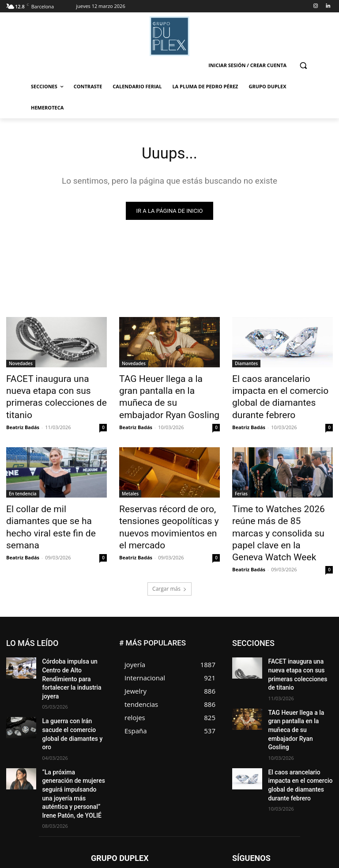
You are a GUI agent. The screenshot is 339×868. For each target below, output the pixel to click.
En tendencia (23, 477)
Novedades (21, 365)
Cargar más (169, 551)
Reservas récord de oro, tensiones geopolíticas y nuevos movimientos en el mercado (163, 506)
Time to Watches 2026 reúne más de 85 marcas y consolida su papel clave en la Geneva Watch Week (282, 506)
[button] (303, 66)
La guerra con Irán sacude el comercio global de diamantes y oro (73, 676)
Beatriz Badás (23, 410)
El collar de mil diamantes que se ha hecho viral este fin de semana (56, 501)
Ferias (241, 477)
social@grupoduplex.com (175, 825)
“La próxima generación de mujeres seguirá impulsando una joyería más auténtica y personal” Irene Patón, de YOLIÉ (73, 723)
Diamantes (246, 365)
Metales (130, 477)
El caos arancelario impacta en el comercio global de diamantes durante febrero (278, 389)
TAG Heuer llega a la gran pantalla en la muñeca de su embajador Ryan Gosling (166, 389)
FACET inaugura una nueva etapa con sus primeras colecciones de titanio (51, 389)
